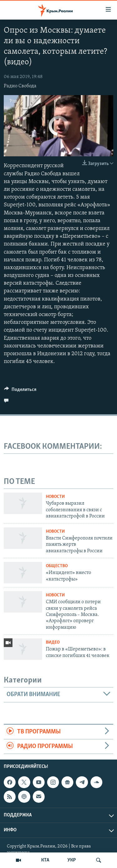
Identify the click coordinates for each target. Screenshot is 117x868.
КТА (45, 860)
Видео (53, 643)
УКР (72, 860)
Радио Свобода (20, 86)
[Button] (20, 391)
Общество (57, 566)
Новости (55, 497)
